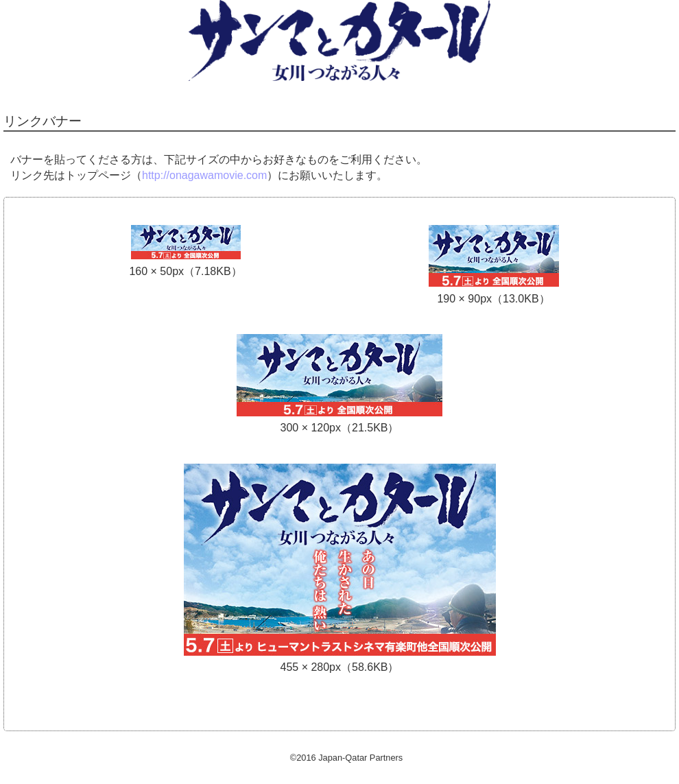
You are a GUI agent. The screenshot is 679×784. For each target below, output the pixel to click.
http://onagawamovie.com (204, 175)
